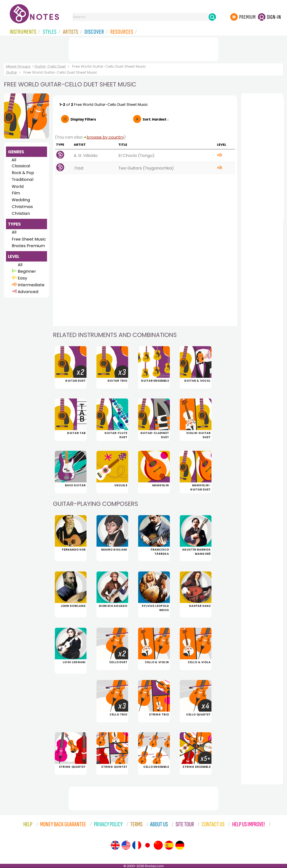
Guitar (12, 72)
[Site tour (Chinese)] (158, 845)
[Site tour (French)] (137, 845)
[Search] (212, 17)
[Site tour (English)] (115, 845)
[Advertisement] (143, 49)
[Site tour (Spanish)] (169, 845)
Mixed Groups (18, 66)
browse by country (105, 137)
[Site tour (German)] (180, 845)
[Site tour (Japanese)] (147, 845)
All (14, 160)
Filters (83, 119)
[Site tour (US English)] (126, 845)
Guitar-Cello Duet (50, 66)
